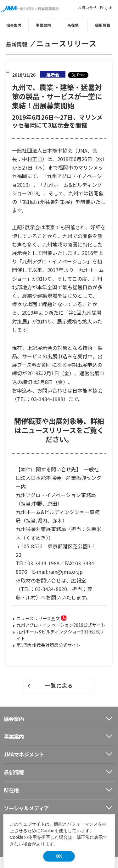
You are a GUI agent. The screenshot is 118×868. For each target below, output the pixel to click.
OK (59, 856)
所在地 (74, 25)
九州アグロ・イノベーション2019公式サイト (61, 625)
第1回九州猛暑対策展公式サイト (48, 645)
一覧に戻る (59, 686)
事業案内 (44, 25)
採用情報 (104, 25)
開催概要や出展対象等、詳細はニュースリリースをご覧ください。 (59, 430)
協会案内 (15, 25)
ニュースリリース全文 (38, 618)
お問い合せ (87, 7)
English (106, 7)
